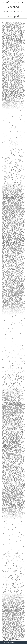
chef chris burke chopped (13, 14)
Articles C (10, 641)
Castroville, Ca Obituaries (7, 640)
